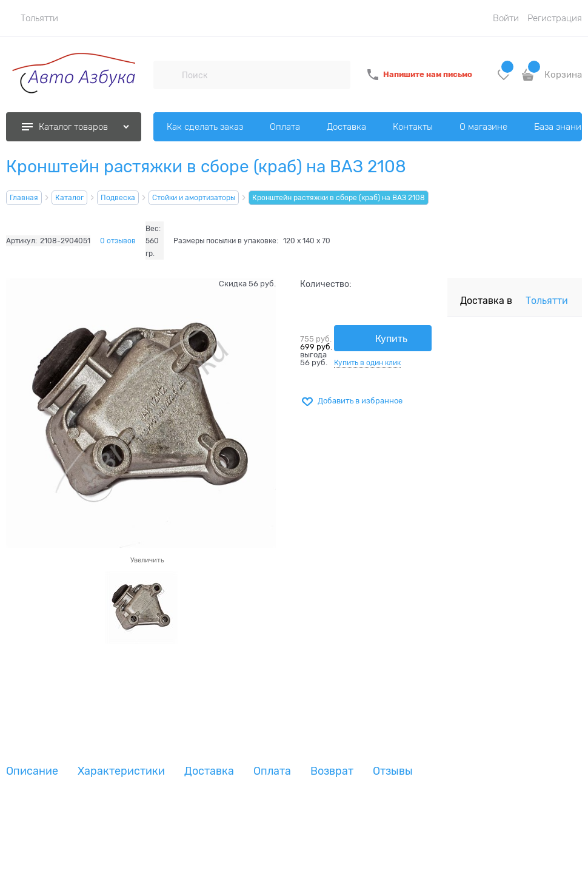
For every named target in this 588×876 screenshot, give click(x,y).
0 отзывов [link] (118, 241)
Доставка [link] (209, 771)
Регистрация (555, 18)
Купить (391, 339)
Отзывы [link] (393, 771)
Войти (506, 18)
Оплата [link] (272, 771)
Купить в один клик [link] (367, 363)
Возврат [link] (332, 771)
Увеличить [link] (147, 560)
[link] (32, 18)
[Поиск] (167, 75)
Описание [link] (32, 771)
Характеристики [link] (121, 771)
